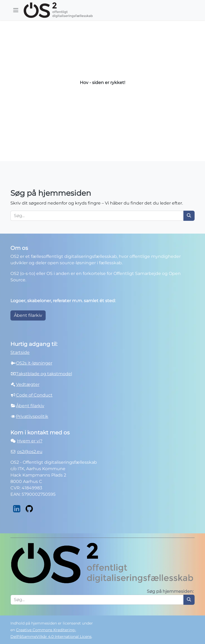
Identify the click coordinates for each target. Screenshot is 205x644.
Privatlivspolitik (32, 416)
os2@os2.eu (30, 452)
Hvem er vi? (30, 441)
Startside (20, 352)
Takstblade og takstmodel (44, 374)
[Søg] (189, 216)
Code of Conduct (34, 395)
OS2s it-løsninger (34, 363)
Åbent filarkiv (28, 315)
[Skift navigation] (16, 10)
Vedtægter (28, 384)
